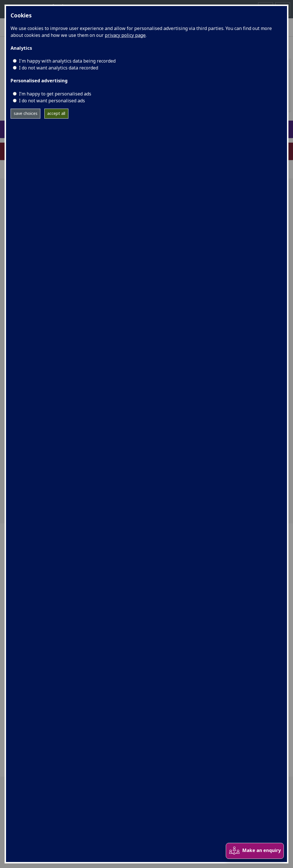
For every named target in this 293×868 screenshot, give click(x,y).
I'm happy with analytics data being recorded (67, 61)
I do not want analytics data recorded (59, 68)
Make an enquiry (255, 851)
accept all (56, 113)
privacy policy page (125, 35)
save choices (26, 113)
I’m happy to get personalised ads (55, 94)
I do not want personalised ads (52, 101)
